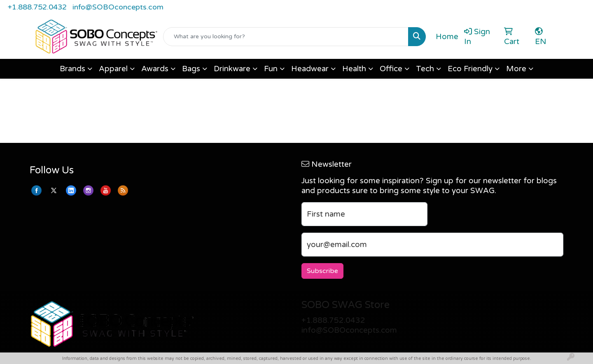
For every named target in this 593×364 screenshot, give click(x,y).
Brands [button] (72, 69)
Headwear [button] (310, 69)
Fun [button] (271, 69)
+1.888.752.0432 (37, 7)
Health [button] (354, 69)
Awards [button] (155, 69)
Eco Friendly (470, 69)
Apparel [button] (113, 69)
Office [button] (391, 69)
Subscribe (322, 271)
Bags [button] (191, 69)
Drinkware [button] (232, 69)
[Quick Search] (286, 37)
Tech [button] (425, 69)
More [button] (516, 69)
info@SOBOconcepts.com (118, 7)
